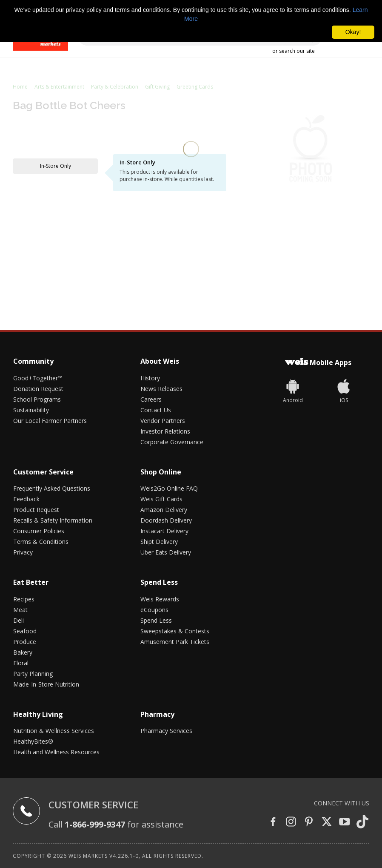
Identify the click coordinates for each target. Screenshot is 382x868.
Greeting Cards (195, 87)
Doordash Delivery (166, 520)
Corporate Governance (172, 442)
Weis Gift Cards (161, 499)
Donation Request (38, 389)
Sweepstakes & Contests (175, 631)
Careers (151, 399)
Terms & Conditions (41, 542)
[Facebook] (273, 822)
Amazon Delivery (164, 510)
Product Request (36, 510)
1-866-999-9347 (95, 824)
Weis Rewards (160, 599)
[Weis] (293, 390)
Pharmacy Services (166, 731)
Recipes (24, 599)
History (150, 378)
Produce (25, 642)
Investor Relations (165, 431)
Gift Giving (157, 87)
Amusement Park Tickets (175, 642)
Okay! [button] (353, 32)
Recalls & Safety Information (53, 520)
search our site (297, 51)
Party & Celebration (115, 87)
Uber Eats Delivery (166, 552)
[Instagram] (291, 822)
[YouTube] (345, 822)
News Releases (161, 389)
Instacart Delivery (164, 531)
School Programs (37, 399)
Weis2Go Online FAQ (169, 488)
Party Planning (33, 674)
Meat (20, 610)
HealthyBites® (33, 741)
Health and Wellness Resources (56, 752)
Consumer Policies (39, 531)
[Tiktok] (362, 822)
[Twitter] (327, 822)
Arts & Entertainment (59, 87)
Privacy (23, 552)
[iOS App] (344, 390)
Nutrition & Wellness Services (54, 731)
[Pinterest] (309, 822)
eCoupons (154, 610)
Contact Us (156, 410)
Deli (19, 620)
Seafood (25, 631)
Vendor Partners (163, 421)
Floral (21, 663)
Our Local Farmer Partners (50, 421)
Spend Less (156, 620)
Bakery (23, 652)
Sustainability (31, 410)
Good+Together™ (38, 378)
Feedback (26, 499)
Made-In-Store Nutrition (46, 684)
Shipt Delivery (159, 542)
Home (20, 87)
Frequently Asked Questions (52, 488)
